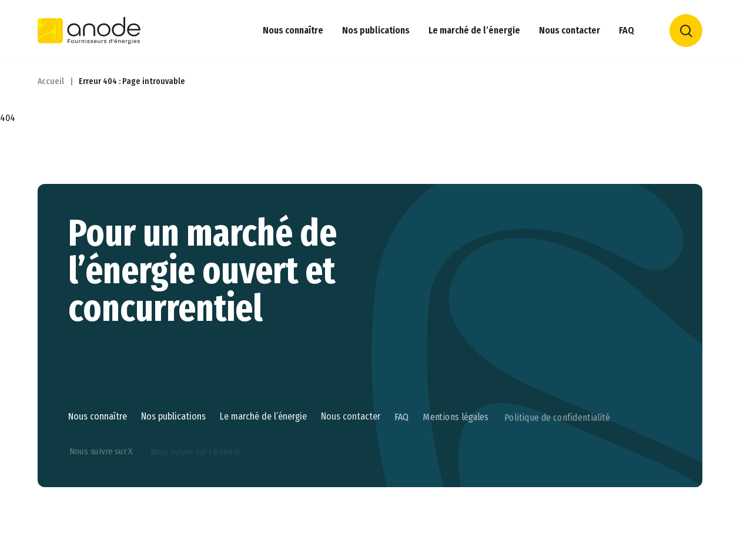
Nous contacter (570, 30)
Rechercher (686, 31)
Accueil (51, 81)
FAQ (627, 30)
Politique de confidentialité (557, 457)
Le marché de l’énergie (474, 30)
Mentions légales (456, 455)
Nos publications (376, 30)
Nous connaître (293, 30)
